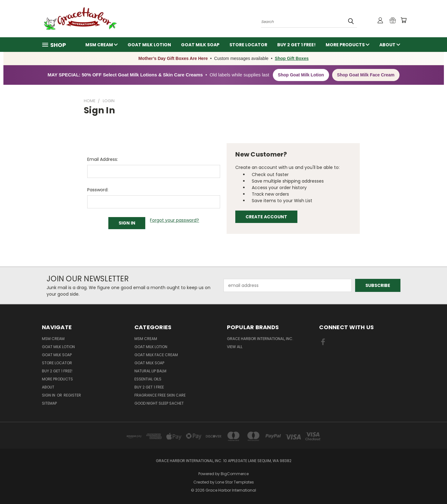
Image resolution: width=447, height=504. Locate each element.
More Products (348, 45)
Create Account (266, 217)
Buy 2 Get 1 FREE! (296, 45)
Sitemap (49, 403)
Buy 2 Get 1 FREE (149, 387)
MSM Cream (102, 45)
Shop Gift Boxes (292, 58)
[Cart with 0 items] (404, 20)
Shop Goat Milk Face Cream (366, 75)
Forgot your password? (174, 220)
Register (72, 395)
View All (235, 347)
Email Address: (103, 159)
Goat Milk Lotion (149, 45)
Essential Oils (148, 379)
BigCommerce (235, 474)
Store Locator (248, 45)
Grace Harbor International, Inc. (260, 339)
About (390, 45)
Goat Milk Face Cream (156, 355)
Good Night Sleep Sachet (159, 403)
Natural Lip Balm (150, 371)
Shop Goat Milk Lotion (301, 75)
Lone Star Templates (235, 482)
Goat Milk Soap (200, 45)
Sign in (49, 395)
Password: (98, 190)
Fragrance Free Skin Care (160, 395)
